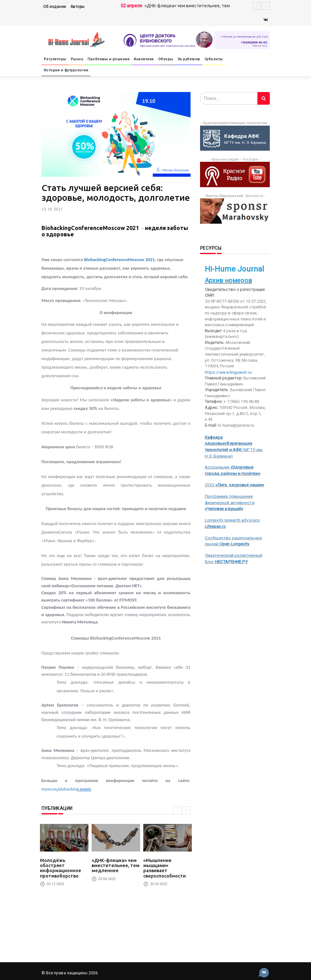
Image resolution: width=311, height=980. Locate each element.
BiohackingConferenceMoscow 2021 (120, 260)
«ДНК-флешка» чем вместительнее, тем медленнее (113, 865)
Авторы (78, 7)
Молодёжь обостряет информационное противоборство (63, 865)
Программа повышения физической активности (229, 493)
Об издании (55, 7)
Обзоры (166, 59)
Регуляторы (55, 59)
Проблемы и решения (108, 59)
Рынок (77, 59)
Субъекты (214, 59)
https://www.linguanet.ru (227, 372)
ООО (233, 476)
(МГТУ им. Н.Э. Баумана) (237, 443)
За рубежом (189, 59)
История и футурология (66, 70)
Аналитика (144, 59)
